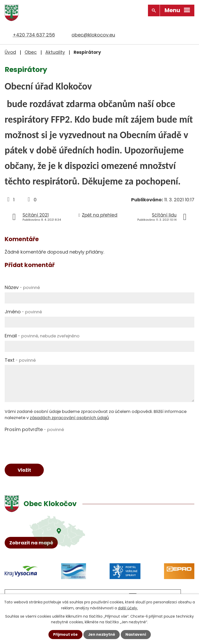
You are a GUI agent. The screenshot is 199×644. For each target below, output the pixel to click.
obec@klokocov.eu (93, 35)
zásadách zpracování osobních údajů (69, 418)
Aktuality (55, 52)
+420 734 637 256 (34, 35)
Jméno (23, 311)
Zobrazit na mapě (31, 543)
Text (20, 360)
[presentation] (44, 444)
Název (22, 287)
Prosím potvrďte (34, 429)
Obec (31, 52)
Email (42, 336)
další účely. (128, 608)
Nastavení (136, 634)
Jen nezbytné (101, 634)
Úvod (10, 52)
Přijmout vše (65, 634)
